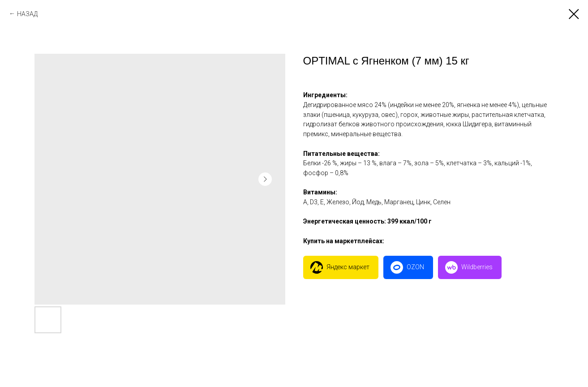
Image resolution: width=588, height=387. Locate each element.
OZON (415, 267)
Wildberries (477, 267)
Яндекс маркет (348, 267)
